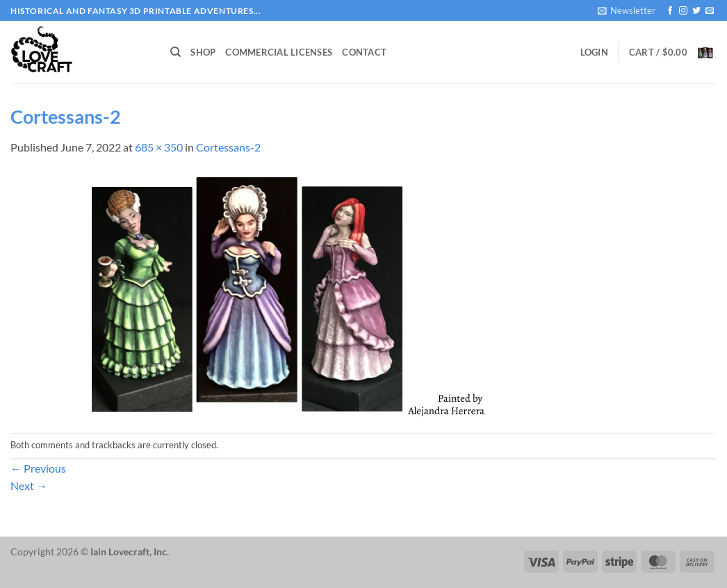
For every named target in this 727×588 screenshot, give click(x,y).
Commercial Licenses (279, 52)
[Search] (175, 52)
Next (29, 485)
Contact (364, 52)
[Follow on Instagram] (683, 11)
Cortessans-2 (228, 147)
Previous (38, 468)
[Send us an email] (710, 11)
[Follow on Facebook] (670, 11)
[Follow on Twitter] (696, 11)
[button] (627, 10)
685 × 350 (159, 147)
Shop (203, 52)
